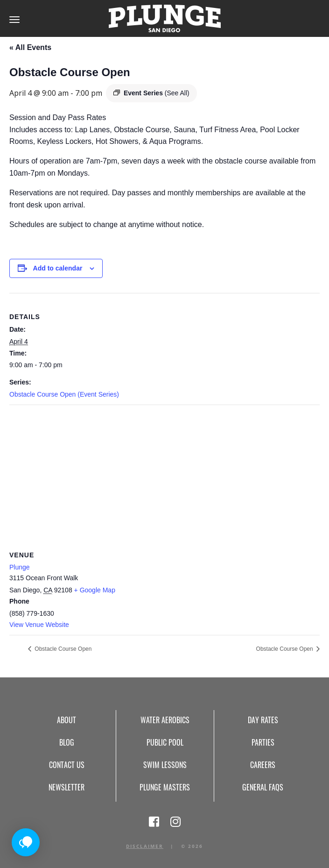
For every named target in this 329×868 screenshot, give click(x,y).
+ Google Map (95, 590)
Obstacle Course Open (62, 649)
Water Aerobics (165, 720)
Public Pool (165, 742)
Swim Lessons (165, 765)
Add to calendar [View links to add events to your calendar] (58, 268)
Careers (263, 765)
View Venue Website (39, 625)
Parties (263, 742)
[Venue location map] (164, 473)
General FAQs (263, 787)
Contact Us (67, 765)
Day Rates (263, 720)
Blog (67, 742)
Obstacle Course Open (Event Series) (64, 394)
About (66, 720)
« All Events (30, 47)
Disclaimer (145, 846)
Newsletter (66, 787)
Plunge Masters (165, 787)
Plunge (20, 567)
